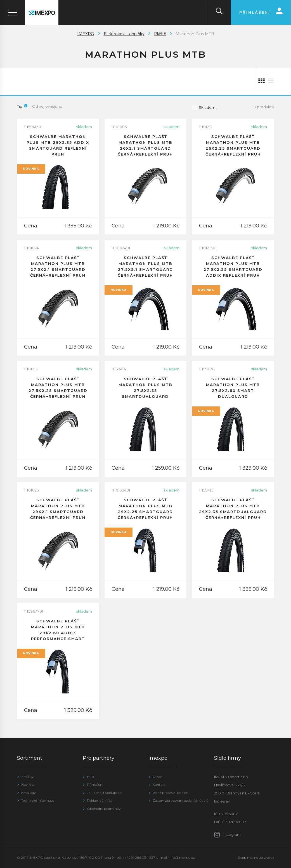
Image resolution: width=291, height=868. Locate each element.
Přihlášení (95, 785)
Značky (27, 777)
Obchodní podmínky (104, 809)
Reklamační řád (100, 800)
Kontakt (159, 785)
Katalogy (29, 793)
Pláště (160, 34)
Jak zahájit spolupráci (105, 793)
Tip (22, 106)
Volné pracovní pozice (170, 793)
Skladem (204, 107)
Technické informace (38, 800)
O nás (157, 777)
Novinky (28, 785)
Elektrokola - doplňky (124, 34)
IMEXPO (86, 34)
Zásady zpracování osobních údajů (181, 800)
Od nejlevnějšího (47, 106)
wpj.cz (269, 858)
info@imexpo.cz (182, 858)
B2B (90, 777)
